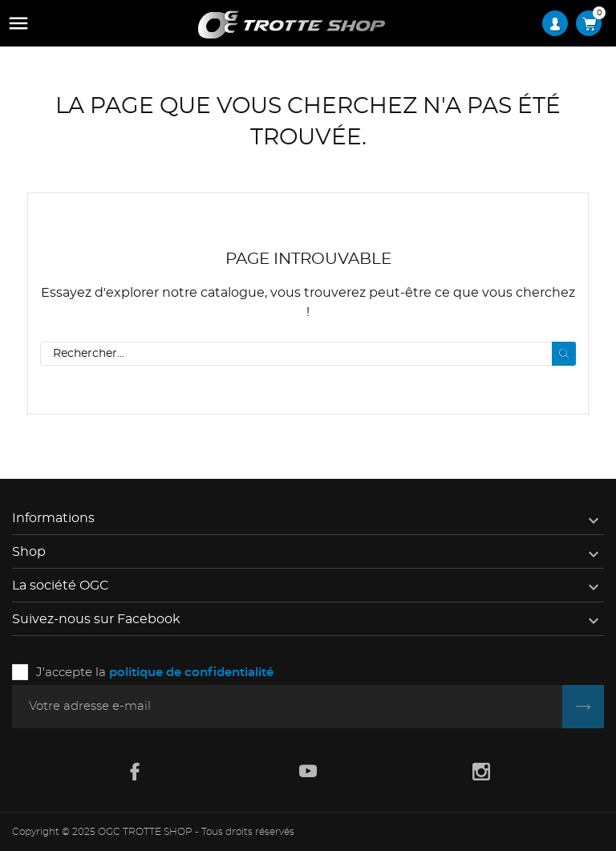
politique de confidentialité (191, 673)
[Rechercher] (308, 354)
